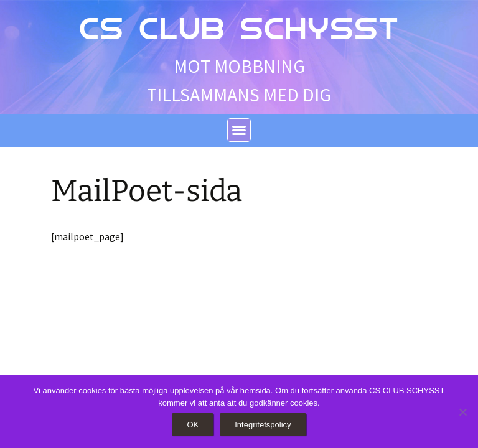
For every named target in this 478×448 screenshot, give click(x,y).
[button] (239, 130)
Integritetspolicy (263, 425)
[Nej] (462, 412)
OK (193, 425)
